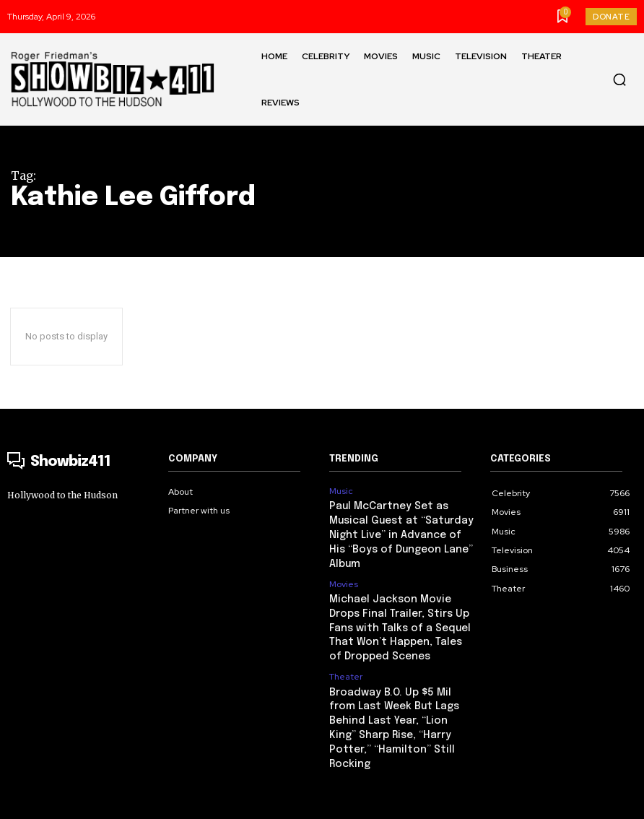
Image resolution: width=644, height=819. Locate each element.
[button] (619, 79)
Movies (344, 565)
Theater (346, 651)
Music (341, 491)
